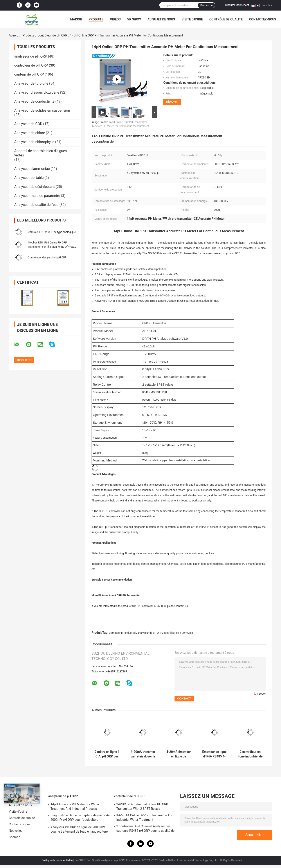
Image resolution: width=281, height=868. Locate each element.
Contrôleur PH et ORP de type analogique (52, 232)
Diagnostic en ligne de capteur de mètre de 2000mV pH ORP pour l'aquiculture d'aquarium (80, 818)
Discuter (172, 102)
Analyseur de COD (28, 124)
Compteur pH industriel (122, 633)
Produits (96, 19)
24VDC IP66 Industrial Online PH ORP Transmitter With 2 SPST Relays (142, 806)
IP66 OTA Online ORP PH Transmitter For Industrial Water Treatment (145, 817)
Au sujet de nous (161, 19)
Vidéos (115, 19)
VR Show (134, 19)
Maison (76, 19)
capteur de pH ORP (29, 74)
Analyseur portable (29, 178)
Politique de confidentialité (57, 860)
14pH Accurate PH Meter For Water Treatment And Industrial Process (75, 806)
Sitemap (14, 837)
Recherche (206, 5)
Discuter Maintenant (237, 5)
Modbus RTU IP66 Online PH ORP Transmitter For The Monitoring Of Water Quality (51, 247)
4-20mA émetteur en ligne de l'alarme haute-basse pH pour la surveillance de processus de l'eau (179, 754)
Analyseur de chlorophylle (34, 142)
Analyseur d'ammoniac (32, 169)
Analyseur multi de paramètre (37, 196)
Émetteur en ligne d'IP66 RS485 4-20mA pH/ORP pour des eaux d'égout (214, 754)
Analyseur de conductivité (34, 101)
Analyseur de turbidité (31, 83)
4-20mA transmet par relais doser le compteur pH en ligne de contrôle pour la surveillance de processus (143, 754)
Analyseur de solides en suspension (42, 110)
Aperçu (14, 35)
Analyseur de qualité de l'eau (36, 205)
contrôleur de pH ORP (52, 35)
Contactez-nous (263, 19)
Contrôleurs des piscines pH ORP (47, 258)
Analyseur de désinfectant (35, 187)
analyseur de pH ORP (31, 56)
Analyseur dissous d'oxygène (37, 92)
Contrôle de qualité (226, 19)
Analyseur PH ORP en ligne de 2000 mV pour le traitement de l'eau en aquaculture (79, 829)
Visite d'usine (192, 19)
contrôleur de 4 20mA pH (178, 633)
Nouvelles (16, 831)
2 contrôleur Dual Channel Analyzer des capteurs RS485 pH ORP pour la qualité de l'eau (145, 829)
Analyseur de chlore (30, 133)
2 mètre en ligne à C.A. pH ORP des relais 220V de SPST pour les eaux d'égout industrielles (107, 754)
